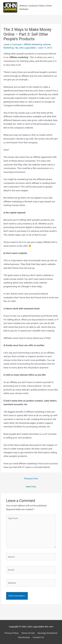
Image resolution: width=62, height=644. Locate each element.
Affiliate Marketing (33, 44)
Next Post (31, 487)
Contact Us (38, 637)
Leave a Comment (13, 44)
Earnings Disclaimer (48, 633)
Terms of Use (28, 633)
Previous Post (31, 478)
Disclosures (24, 637)
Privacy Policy (11, 633)
